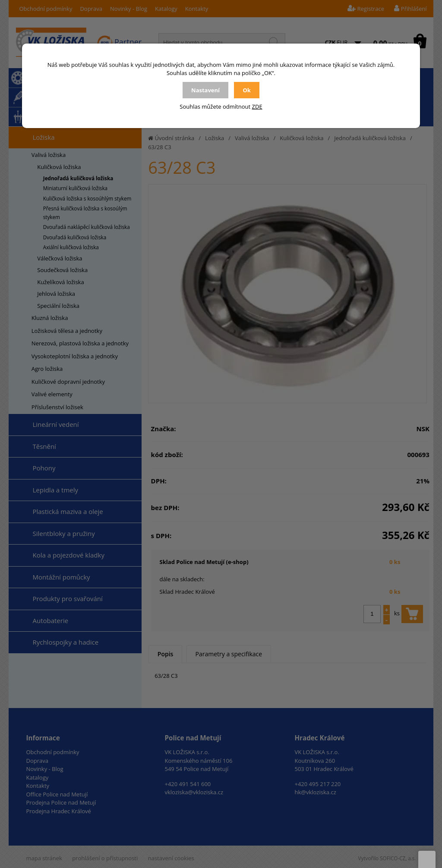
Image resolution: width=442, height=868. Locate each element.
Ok (246, 90)
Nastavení (205, 90)
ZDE (257, 107)
